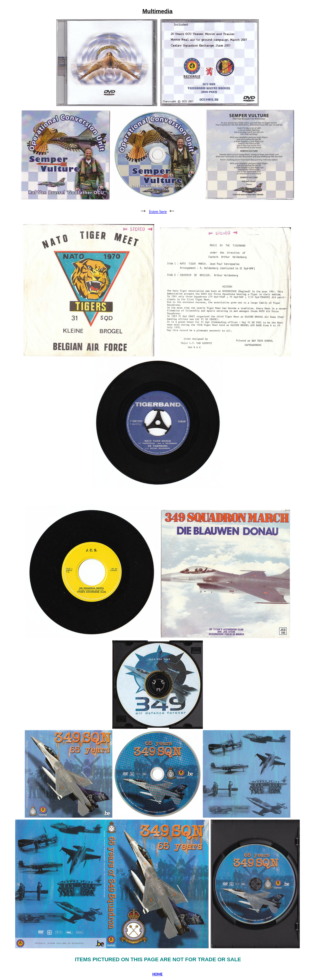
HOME (157, 974)
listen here (158, 212)
